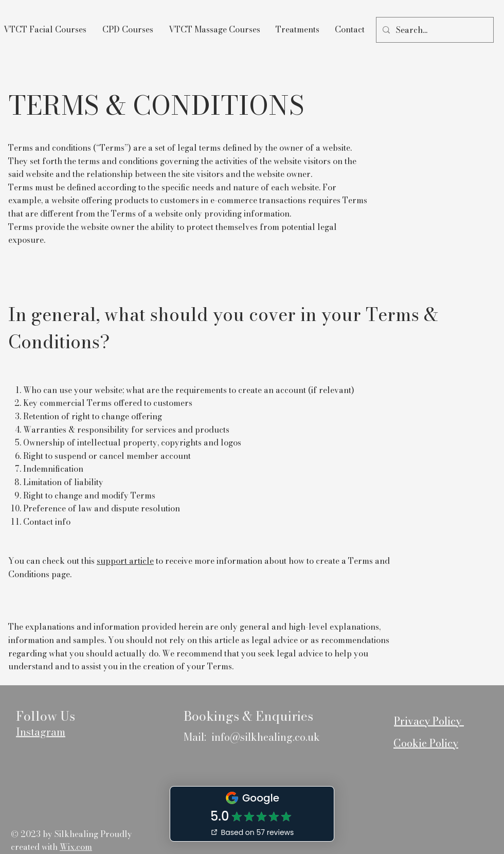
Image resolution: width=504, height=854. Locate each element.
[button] (128, 30)
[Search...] (434, 30)
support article (125, 561)
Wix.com (76, 847)
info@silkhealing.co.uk (266, 737)
